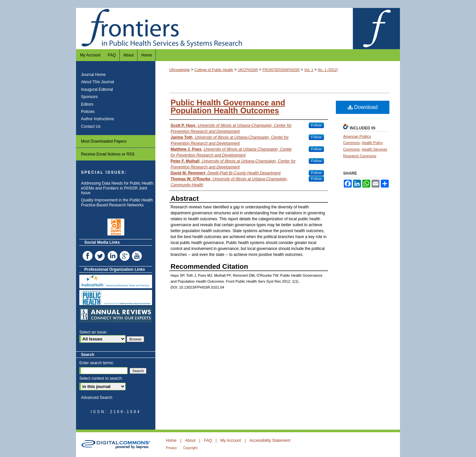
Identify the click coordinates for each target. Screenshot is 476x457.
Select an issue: (93, 332)
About (190, 440)
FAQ (208, 440)
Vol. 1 (309, 70)
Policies (88, 112)
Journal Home (93, 75)
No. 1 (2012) (328, 70)
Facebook (88, 256)
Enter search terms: (97, 363)
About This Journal (98, 82)
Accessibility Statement (270, 440)
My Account (231, 440)
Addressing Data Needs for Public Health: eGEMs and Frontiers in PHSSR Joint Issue (118, 188)
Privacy (171, 448)
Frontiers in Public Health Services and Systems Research (238, 29)
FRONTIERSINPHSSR (281, 70)
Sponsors (89, 97)
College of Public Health (214, 70)
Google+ (125, 256)
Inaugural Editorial (97, 89)
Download (363, 107)
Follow (316, 125)
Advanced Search (97, 398)
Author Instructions (98, 119)
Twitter (100, 256)
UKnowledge (179, 70)
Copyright (190, 448)
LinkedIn (113, 256)
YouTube (138, 256)
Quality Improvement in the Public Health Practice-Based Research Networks (117, 202)
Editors (87, 104)
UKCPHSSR (248, 70)
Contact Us (91, 126)
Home (171, 440)
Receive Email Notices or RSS (108, 154)
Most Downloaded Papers (104, 141)
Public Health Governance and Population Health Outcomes (228, 106)
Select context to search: (101, 378)
